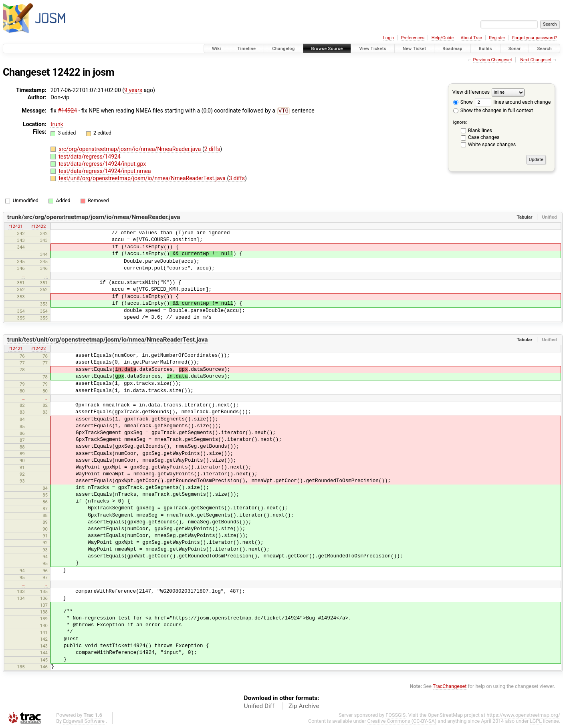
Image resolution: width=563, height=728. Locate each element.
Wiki (217, 49)
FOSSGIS (396, 715)
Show (463, 102)
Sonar (515, 49)
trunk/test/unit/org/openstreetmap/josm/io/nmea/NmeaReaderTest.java (108, 339)
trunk (57, 124)
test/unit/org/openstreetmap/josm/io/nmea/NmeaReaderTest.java (143, 178)
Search (544, 49)
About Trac (471, 38)
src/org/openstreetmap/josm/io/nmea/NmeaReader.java (130, 149)
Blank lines (480, 130)
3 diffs (237, 178)
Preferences (413, 38)
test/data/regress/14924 (90, 156)
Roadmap (452, 49)
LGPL (536, 721)
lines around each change (513, 102)
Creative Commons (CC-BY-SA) (402, 721)
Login (388, 38)
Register (497, 38)
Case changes (484, 137)
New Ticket (415, 49)
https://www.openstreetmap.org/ (523, 715)
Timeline (246, 49)
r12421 (16, 226)
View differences (471, 92)
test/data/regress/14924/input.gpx (102, 163)
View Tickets (372, 49)
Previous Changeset (492, 60)
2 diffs (212, 149)
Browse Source (327, 49)
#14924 (67, 111)
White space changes (492, 144)
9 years (133, 90)
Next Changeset (536, 60)
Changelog (283, 49)
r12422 (39, 226)
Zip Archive (304, 706)
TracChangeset (450, 686)
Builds (485, 49)
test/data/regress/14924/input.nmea (105, 171)
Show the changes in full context (493, 110)
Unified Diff (259, 706)
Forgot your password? (535, 38)
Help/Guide (443, 38)
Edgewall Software (84, 721)
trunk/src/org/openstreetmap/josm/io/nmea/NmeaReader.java (94, 217)
